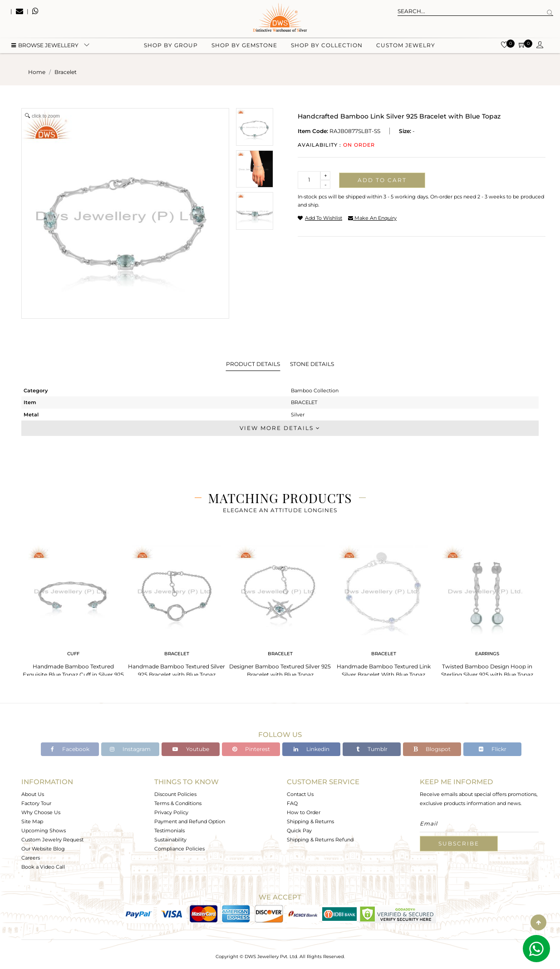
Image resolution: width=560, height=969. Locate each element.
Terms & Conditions (178, 803)
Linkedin (312, 749)
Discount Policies (175, 794)
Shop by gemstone (244, 46)
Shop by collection (327, 46)
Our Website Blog (43, 849)
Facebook (70, 749)
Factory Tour (36, 803)
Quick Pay (299, 831)
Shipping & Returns (310, 821)
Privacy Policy (171, 812)
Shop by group (171, 46)
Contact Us (300, 794)
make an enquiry (372, 218)
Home (37, 72)
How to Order (304, 812)
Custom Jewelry (406, 46)
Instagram (130, 749)
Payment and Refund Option (190, 821)
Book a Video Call (43, 867)
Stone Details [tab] (312, 364)
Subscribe (459, 843)
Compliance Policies (179, 849)
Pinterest (251, 749)
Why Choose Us (41, 812)
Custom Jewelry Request (52, 840)
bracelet (66, 72)
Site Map (32, 821)
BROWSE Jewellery (45, 46)
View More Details (280, 428)
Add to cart (382, 180)
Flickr (493, 749)
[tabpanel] (73, 609)
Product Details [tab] (253, 364)
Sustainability (170, 840)
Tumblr (372, 749)
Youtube (191, 749)
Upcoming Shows (44, 831)
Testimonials (169, 831)
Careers (31, 858)
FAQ (292, 803)
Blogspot (432, 749)
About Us (33, 794)
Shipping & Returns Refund (320, 840)
